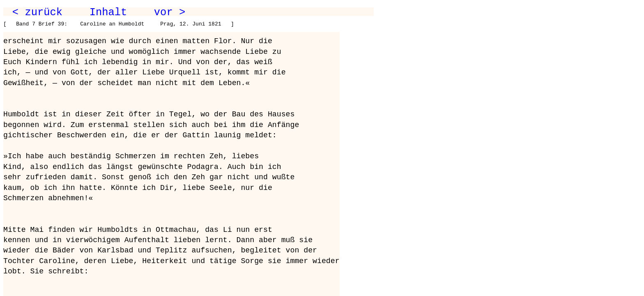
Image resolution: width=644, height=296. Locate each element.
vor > (170, 12)
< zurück (37, 12)
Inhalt (108, 12)
